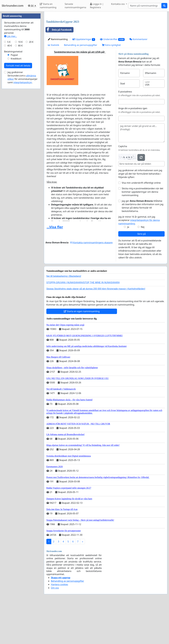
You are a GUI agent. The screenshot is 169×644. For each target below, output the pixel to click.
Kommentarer (138, 79)
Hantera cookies (59, 624)
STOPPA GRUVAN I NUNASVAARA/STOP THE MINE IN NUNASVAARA (83, 322)
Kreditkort (16, 144)
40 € (10, 131)
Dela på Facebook (59, 69)
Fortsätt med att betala (18, 150)
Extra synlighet (111, 85)
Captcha (123, 186)
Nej (143, 267)
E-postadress (125, 131)
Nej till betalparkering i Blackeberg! (64, 316)
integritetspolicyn (23, 167)
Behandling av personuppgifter (81, 85)
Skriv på (142, 274)
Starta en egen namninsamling (82, 351)
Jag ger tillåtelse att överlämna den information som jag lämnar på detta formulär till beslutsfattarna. (143, 246)
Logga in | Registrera (97, 6)
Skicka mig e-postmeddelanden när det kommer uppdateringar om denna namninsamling (142, 231)
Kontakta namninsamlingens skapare (91, 282)
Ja (128, 267)
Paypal (14, 140)
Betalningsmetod (13, 136)
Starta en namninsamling (48, 6)
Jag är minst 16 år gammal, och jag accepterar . (139, 260)
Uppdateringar (84, 79)
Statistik (54, 85)
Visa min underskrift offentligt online (141, 222)
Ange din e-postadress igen (133, 148)
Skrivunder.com (13, 6)
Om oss (55, 627)
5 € (9, 127)
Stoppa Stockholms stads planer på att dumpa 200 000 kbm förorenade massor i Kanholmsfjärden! (96, 328)
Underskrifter (112, 79)
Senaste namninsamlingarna (75, 6)
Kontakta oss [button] (118, 4)
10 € (20, 127)
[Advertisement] (106, 36)
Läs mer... (10, 121)
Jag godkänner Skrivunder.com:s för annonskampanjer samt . (22, 162)
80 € (20, 131)
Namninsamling (58, 79)
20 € (31, 127)
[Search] (145, 6)
